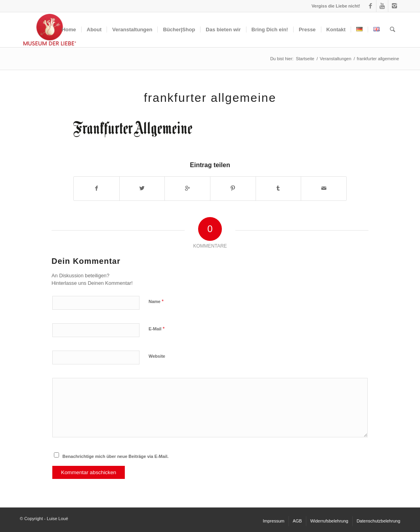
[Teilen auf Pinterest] (233, 188)
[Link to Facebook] (370, 6)
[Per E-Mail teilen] (324, 188)
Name (156, 301)
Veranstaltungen (336, 59)
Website (157, 356)
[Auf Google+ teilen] (187, 188)
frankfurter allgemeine (210, 98)
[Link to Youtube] (382, 6)
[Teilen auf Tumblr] (279, 188)
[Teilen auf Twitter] (142, 188)
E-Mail (157, 329)
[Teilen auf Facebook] (96, 188)
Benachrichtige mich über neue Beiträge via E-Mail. (116, 456)
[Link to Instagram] (394, 6)
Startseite (305, 59)
